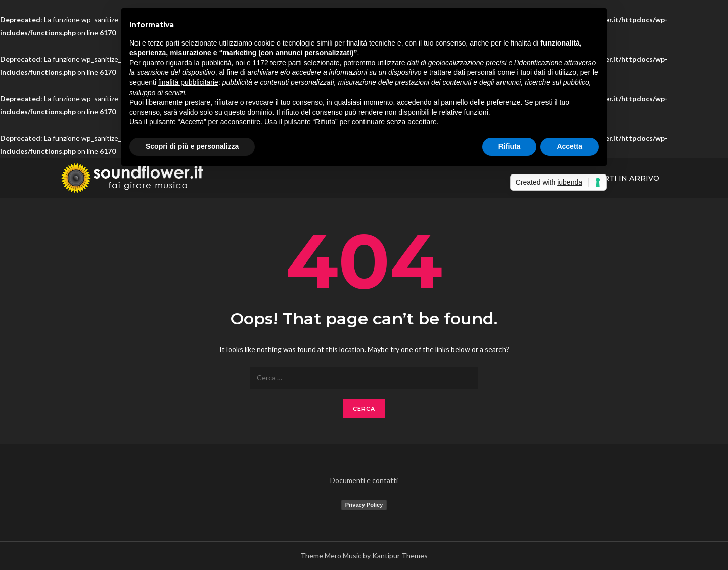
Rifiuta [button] (510, 146)
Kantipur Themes (400, 556)
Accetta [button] (570, 146)
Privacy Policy (364, 505)
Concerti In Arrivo (618, 178)
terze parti (286, 63)
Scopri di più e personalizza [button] (192, 146)
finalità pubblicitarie (188, 82)
